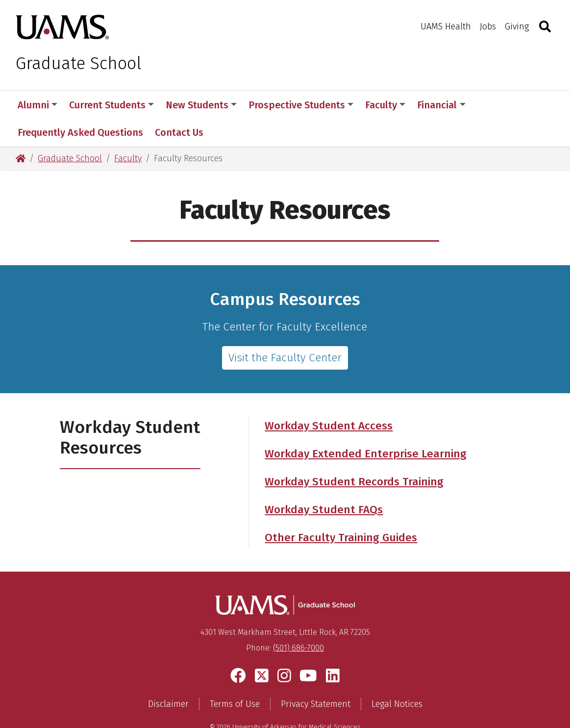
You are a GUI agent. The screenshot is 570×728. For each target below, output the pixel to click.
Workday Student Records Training (354, 454)
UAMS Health (446, 26)
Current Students (112, 105)
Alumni (37, 105)
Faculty (385, 105)
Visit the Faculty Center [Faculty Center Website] (285, 330)
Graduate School (79, 63)
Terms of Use (235, 677)
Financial (441, 105)
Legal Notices (397, 677)
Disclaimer (168, 677)
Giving (517, 26)
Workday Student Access (329, 398)
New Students (201, 105)
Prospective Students (301, 105)
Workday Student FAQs (324, 482)
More (494, 105)
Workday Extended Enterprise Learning (366, 426)
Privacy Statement (316, 677)
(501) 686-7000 (298, 620)
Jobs (488, 26)
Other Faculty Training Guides (341, 510)
